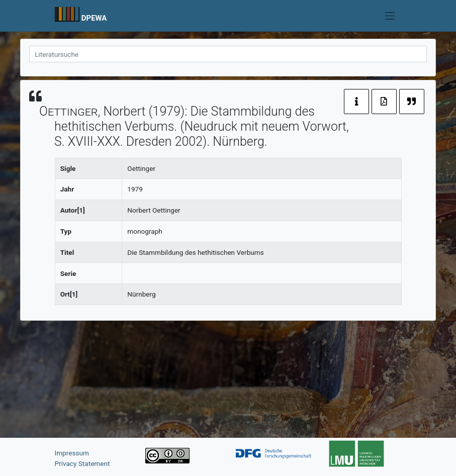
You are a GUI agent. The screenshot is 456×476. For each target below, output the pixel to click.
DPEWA (94, 18)
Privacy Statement (82, 463)
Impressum (72, 453)
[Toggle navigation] (390, 16)
